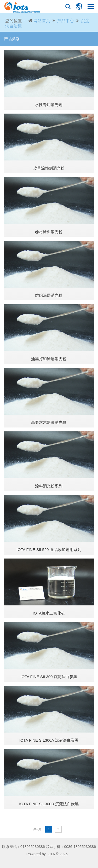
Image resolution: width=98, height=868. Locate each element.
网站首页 (42, 21)
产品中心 (66, 21)
